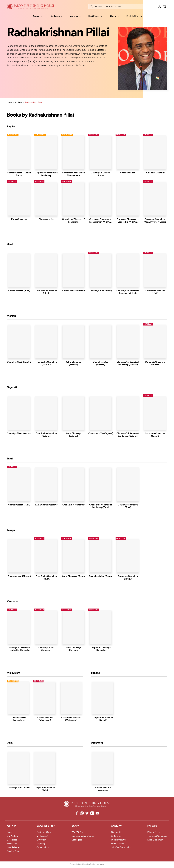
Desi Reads (95, 16)
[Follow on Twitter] (87, 813)
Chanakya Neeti (128, 173)
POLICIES (152, 826)
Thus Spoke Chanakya (155, 173)
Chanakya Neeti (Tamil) (19, 505)
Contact (116, 826)
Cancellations (43, 848)
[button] (160, 7)
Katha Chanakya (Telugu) (73, 576)
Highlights (56, 16)
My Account (42, 836)
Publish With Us (134, 16)
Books (37, 16)
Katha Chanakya (19, 219)
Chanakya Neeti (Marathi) (19, 362)
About (114, 16)
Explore (11, 826)
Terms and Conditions (157, 836)
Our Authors (13, 836)
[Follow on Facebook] (77, 813)
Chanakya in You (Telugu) (101, 576)
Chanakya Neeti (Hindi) (19, 291)
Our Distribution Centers (83, 836)
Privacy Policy (154, 832)
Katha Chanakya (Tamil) (46, 505)
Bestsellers (12, 844)
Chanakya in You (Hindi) (101, 291)
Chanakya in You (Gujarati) (101, 434)
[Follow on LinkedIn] (92, 813)
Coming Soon (13, 851)
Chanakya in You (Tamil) (73, 505)
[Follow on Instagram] (82, 813)
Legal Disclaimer (155, 840)
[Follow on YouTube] (97, 813)
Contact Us (116, 832)
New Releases (13, 848)
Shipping (41, 844)
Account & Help (46, 826)
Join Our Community (121, 848)
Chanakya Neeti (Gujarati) (19, 434)
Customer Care (44, 832)
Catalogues (77, 840)
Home (9, 102)
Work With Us (117, 844)
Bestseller (94, 135)
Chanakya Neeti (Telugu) (19, 576)
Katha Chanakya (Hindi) (73, 291)
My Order (41, 840)
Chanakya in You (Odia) (19, 788)
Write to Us (116, 836)
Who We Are (77, 832)
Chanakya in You (46, 219)
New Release (13, 135)
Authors (75, 16)
